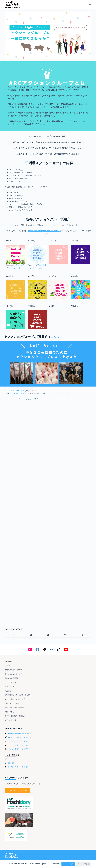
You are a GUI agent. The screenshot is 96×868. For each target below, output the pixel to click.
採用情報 (8, 691)
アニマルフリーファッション (19, 745)
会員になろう (9, 687)
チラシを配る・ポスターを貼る (16, 699)
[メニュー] (90, 4)
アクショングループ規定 (15, 391)
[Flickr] (52, 650)
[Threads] (83, 635)
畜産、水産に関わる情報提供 (15, 708)
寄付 (8, 666)
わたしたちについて (12, 682)
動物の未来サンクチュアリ (14, 674)
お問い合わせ (9, 712)
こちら (55, 337)
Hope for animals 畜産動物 (18, 734)
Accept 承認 (68, 864)
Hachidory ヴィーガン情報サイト (21, 737)
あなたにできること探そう (18, 767)
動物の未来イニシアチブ (13, 670)
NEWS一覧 (9, 662)
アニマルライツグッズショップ (20, 741)
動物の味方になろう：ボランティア (17, 695)
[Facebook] (14, 635)
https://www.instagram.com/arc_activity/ (44, 231)
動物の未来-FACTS (11, 678)
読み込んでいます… (48, 512)
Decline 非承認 (83, 864)
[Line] (65, 635)
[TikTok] (59, 650)
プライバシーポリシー (13, 720)
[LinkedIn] (48, 635)
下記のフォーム (20, 393)
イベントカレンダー (12, 703)
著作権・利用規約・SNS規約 (15, 716)
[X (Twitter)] (31, 635)
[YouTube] (66, 650)
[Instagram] (30, 650)
